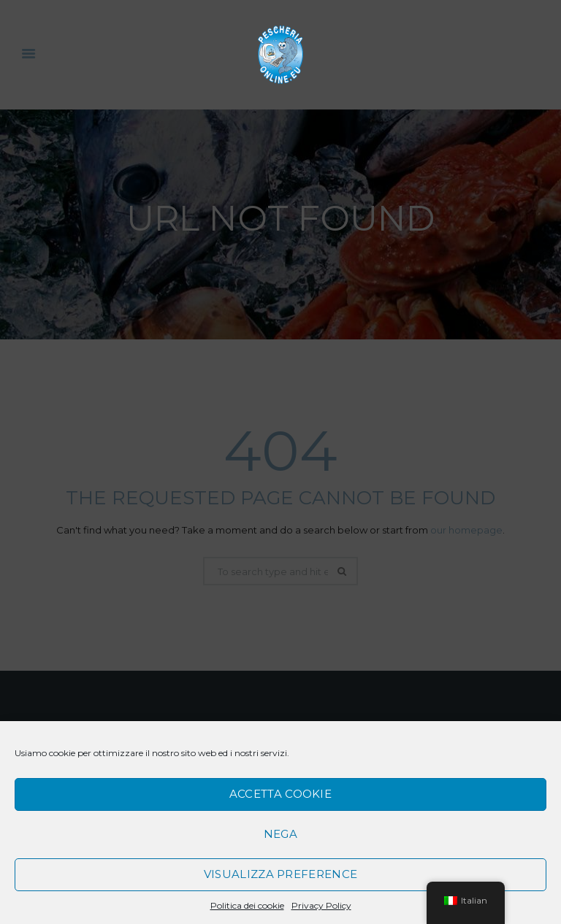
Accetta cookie (280, 794)
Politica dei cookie (247, 905)
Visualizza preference (280, 874)
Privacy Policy (321, 905)
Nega (280, 834)
